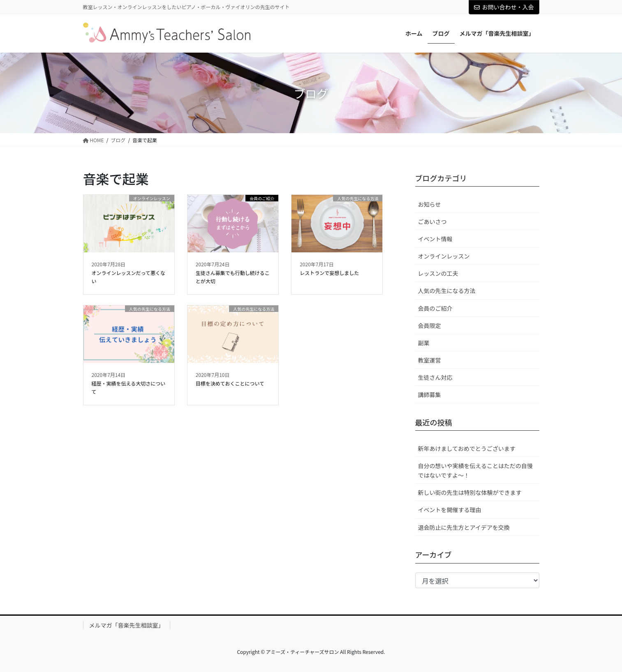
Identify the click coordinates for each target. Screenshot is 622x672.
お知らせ (430, 204)
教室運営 (430, 360)
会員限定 (430, 326)
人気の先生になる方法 (447, 291)
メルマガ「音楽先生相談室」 (127, 625)
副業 (424, 343)
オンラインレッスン (444, 256)
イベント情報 (435, 239)
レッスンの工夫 (438, 273)
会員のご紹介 (435, 308)
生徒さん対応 (435, 377)
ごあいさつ (432, 222)
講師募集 (430, 395)
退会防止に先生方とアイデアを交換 (464, 527)
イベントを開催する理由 (450, 510)
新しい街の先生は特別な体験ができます (470, 492)
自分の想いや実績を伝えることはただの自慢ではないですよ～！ (475, 470)
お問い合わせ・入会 (504, 7)
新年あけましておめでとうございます (467, 448)
